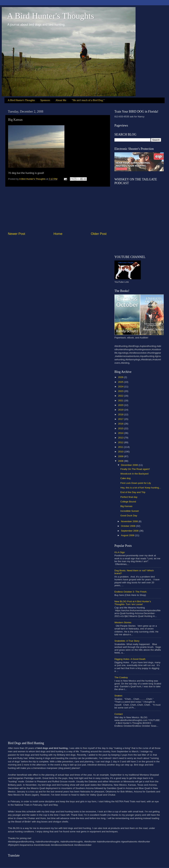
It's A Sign (120, 552)
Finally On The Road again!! (135, 469)
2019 (121, 410)
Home (58, 234)
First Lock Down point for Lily (136, 483)
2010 (121, 452)
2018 (121, 414)
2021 (121, 401)
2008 (121, 461)
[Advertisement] (57, 209)
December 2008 (130, 465)
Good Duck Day (129, 516)
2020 (121, 405)
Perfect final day (129, 497)
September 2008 (130, 531)
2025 (121, 382)
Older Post (99, 234)
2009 (121, 456)
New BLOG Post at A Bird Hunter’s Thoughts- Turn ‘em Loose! (133, 603)
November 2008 (130, 521)
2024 (121, 387)
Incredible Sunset (130, 511)
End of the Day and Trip (133, 492)
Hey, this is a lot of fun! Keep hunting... (141, 488)
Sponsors (45, 100)
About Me (61, 100)
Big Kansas (126, 506)
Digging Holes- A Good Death (130, 659)
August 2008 (128, 535)
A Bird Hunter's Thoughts (51, 16)
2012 (121, 442)
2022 (121, 396)
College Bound (128, 502)
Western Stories (123, 622)
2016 (121, 424)
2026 (121, 377)
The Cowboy (121, 677)
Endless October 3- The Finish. (131, 592)
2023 (121, 391)
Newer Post (17, 234)
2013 (121, 438)
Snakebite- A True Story (127, 641)
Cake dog (126, 478)
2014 (121, 433)
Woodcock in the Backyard (134, 474)
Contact (119, 714)
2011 (121, 447)
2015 (121, 428)
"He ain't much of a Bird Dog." (88, 100)
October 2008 (129, 526)
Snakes (118, 696)
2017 (121, 419)
